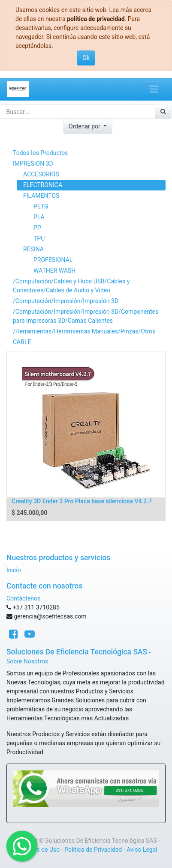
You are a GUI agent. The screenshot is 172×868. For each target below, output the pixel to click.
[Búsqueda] (163, 111)
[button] (88, 126)
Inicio (14, 570)
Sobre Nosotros (27, 661)
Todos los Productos (40, 153)
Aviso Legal (142, 850)
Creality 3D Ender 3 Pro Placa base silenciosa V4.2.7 (82, 501)
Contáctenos (23, 598)
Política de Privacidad (93, 850)
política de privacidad (96, 19)
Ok (86, 58)
